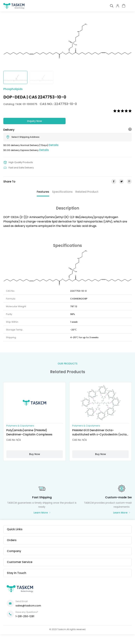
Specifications (62, 192)
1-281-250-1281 (25, 616)
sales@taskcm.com (28, 606)
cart (124, 6)
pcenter (118, 6)
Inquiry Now (35, 121)
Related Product (87, 192)
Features (43, 192)
